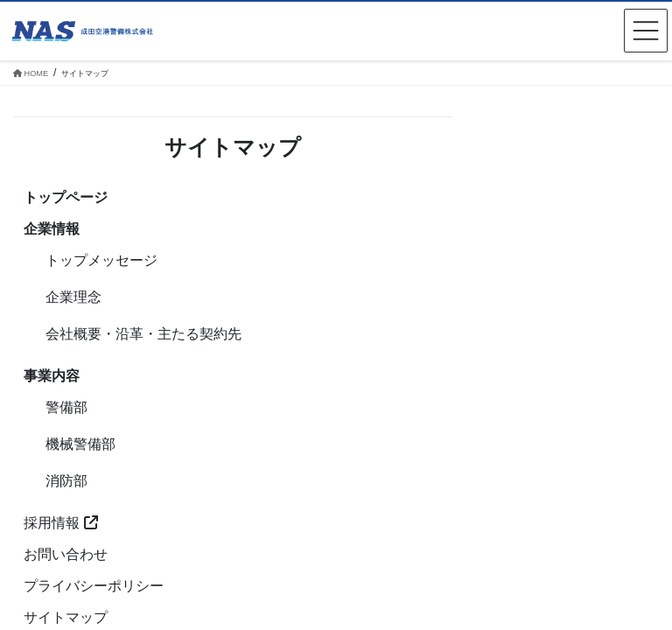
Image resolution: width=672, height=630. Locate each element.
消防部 (66, 481)
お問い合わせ (66, 554)
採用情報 (60, 523)
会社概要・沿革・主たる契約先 (143, 334)
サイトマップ (66, 617)
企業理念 (73, 297)
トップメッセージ (101, 260)
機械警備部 (80, 444)
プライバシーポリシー (94, 586)
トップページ (66, 197)
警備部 (66, 407)
